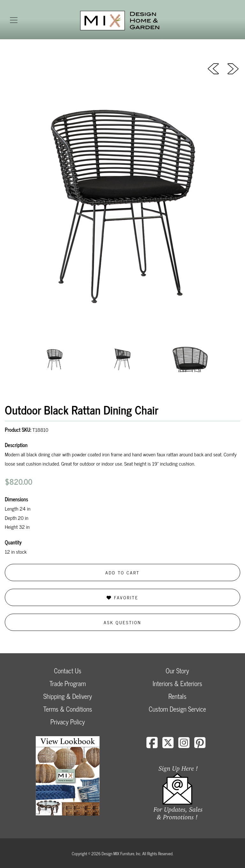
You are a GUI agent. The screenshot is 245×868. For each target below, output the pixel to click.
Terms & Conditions (67, 709)
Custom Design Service (177, 709)
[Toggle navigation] (14, 20)
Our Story (177, 671)
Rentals (177, 696)
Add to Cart (122, 572)
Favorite (122, 597)
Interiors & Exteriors (177, 683)
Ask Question (122, 622)
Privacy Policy (68, 722)
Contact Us (68, 671)
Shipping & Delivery (68, 696)
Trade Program (68, 683)
